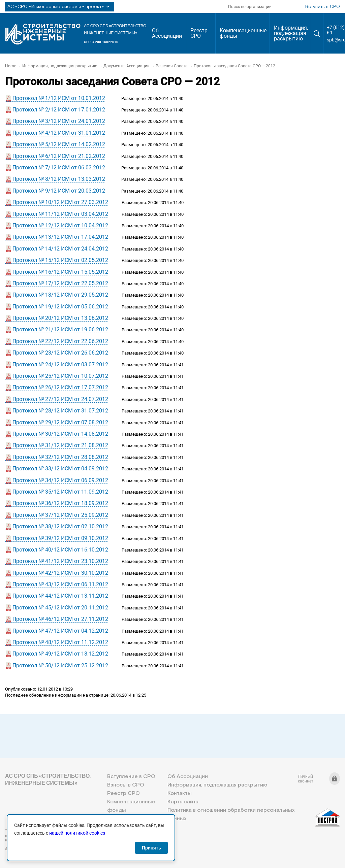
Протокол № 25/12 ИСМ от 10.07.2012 (60, 376)
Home (11, 66)
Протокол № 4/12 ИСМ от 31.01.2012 (59, 133)
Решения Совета (172, 66)
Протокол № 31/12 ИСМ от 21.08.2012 (60, 445)
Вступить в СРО (323, 7)
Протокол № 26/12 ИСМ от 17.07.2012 (60, 387)
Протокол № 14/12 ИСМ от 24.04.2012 (60, 249)
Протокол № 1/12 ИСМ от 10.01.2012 (59, 98)
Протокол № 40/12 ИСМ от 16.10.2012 (60, 550)
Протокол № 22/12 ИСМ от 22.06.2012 (60, 341)
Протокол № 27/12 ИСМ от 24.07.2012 (60, 399)
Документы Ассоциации (127, 66)
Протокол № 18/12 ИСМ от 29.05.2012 (60, 295)
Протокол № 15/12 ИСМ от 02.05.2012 (60, 260)
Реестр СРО (199, 33)
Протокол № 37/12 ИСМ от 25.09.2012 (60, 515)
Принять (151, 848)
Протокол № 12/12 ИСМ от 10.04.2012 (60, 225)
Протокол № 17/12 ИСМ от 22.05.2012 (60, 283)
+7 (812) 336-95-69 (35, 829)
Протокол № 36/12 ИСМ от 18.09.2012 (60, 503)
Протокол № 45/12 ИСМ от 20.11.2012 (60, 608)
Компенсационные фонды (243, 33)
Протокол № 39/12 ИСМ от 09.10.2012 (60, 538)
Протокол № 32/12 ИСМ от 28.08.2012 (60, 457)
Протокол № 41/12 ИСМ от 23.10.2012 (60, 561)
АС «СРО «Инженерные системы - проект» (60, 7)
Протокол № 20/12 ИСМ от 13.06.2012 (60, 318)
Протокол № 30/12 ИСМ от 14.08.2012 (60, 434)
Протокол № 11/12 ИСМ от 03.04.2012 (60, 214)
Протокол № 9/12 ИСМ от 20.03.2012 (59, 191)
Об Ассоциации (167, 33)
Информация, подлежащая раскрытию (291, 33)
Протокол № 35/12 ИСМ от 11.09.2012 (60, 492)
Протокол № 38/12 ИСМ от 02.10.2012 (60, 526)
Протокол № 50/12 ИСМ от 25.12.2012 (60, 665)
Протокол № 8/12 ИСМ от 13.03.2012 (59, 179)
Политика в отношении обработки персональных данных (231, 814)
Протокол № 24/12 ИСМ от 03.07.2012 (60, 364)
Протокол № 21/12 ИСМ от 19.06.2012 (60, 329)
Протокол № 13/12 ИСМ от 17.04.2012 (60, 237)
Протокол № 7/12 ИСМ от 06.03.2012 (59, 168)
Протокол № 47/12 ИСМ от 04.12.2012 (60, 631)
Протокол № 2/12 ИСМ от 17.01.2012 (59, 110)
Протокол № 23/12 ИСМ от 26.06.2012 (60, 353)
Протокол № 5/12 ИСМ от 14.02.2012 (59, 144)
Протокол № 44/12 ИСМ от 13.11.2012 (60, 596)
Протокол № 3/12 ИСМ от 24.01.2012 (59, 121)
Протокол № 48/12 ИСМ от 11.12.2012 (60, 642)
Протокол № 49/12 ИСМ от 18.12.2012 (60, 654)
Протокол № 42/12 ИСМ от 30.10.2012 (60, 573)
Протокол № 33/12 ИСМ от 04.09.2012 (60, 469)
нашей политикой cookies (77, 833)
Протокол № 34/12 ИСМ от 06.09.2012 (60, 480)
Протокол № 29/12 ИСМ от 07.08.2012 (60, 422)
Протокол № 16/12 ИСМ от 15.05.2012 (60, 272)
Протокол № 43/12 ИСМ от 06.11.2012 (60, 584)
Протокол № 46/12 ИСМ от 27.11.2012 (60, 619)
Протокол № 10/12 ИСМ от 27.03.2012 (60, 202)
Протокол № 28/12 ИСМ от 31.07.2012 (60, 411)
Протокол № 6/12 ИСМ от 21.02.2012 (59, 156)
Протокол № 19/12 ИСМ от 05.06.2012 (60, 307)
